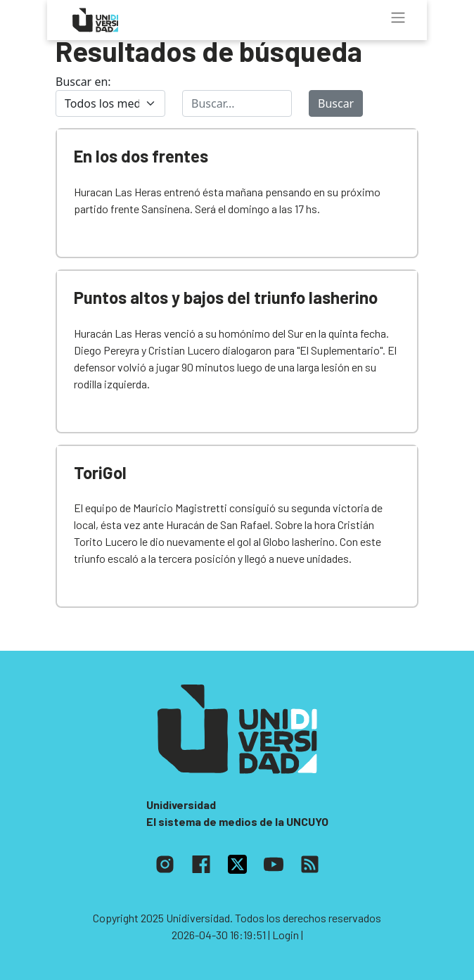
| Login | (286, 935)
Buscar (336, 103)
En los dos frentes (141, 156)
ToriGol (100, 472)
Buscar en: (83, 82)
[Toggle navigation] (398, 18)
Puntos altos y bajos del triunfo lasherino (226, 297)
